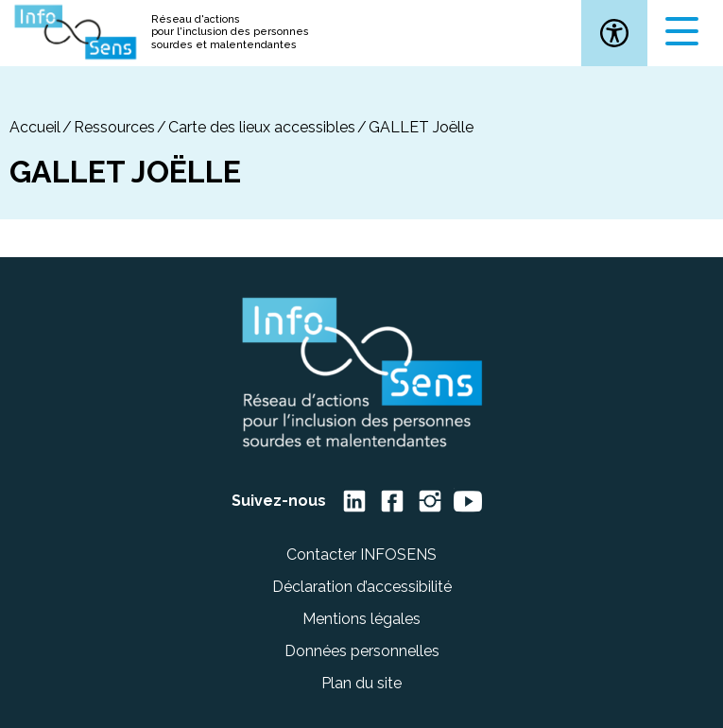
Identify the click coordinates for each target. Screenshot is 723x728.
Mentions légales (361, 619)
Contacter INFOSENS (361, 555)
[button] (614, 33)
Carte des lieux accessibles (262, 127)
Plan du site (361, 683)
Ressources (114, 127)
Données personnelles (362, 651)
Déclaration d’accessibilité (362, 587)
